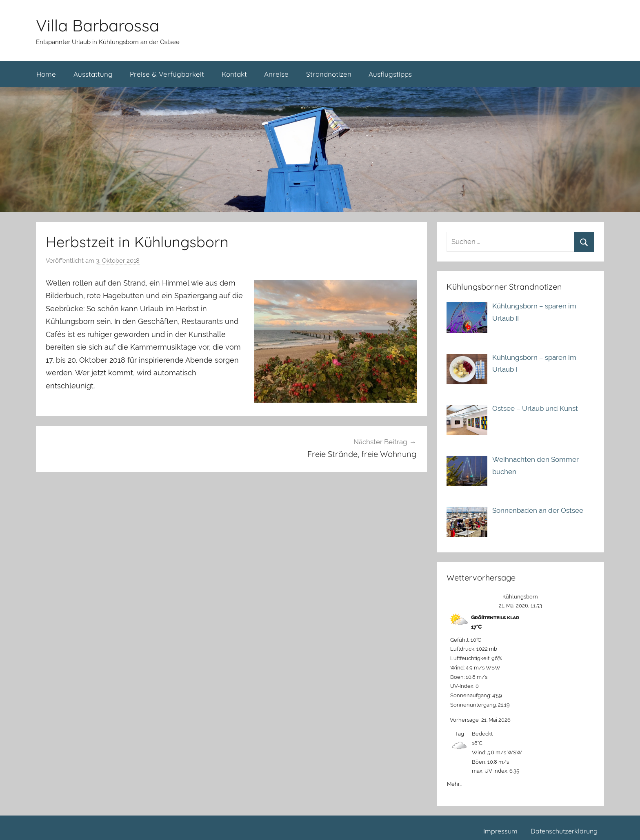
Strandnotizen (329, 74)
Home (46, 74)
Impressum (500, 831)
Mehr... (454, 782)
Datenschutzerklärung (564, 831)
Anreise (276, 74)
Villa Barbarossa (98, 25)
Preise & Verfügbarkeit (167, 74)
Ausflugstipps (390, 74)
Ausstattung (93, 74)
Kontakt (234, 74)
